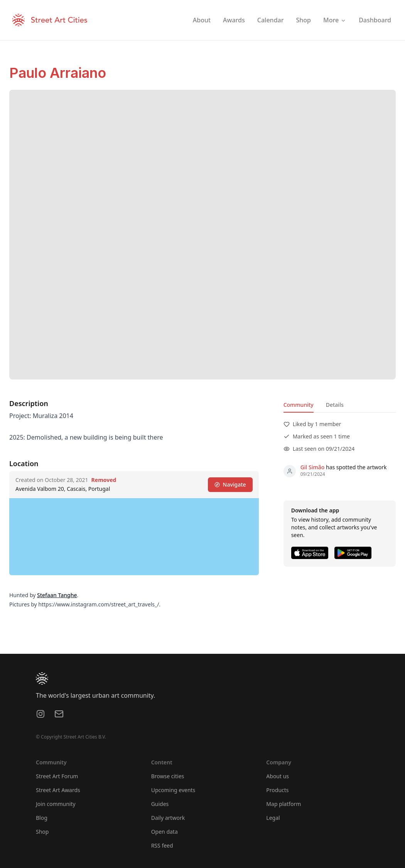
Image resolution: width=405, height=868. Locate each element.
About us (278, 776)
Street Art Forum (57, 776)
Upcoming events (173, 790)
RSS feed (162, 845)
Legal (273, 818)
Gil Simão (313, 467)
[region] (134, 537)
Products (277, 790)
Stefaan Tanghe (57, 595)
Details (335, 405)
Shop (42, 832)
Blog (42, 818)
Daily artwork (168, 818)
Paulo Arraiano (58, 73)
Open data (165, 832)
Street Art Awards (58, 790)
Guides (160, 804)
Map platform (283, 804)
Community (299, 405)
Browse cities (168, 776)
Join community (56, 804)
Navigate (230, 484)
